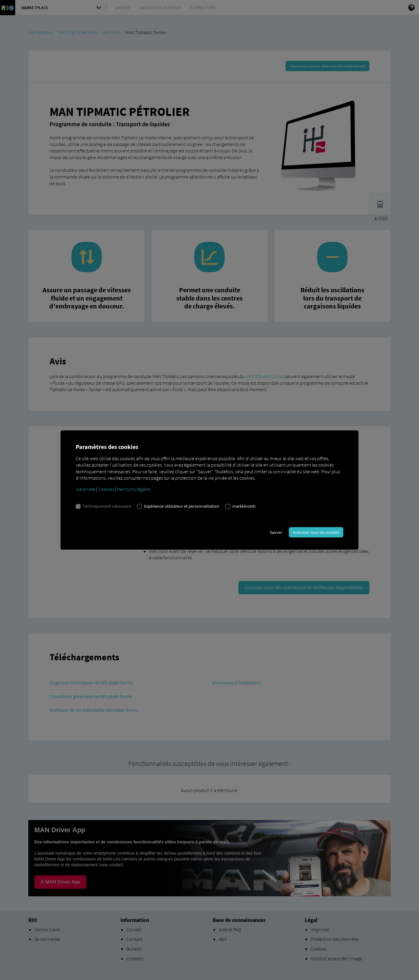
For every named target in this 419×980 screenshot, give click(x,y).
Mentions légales (134, 489)
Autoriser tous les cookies (316, 532)
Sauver (276, 532)
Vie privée (85, 489)
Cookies (106, 489)
